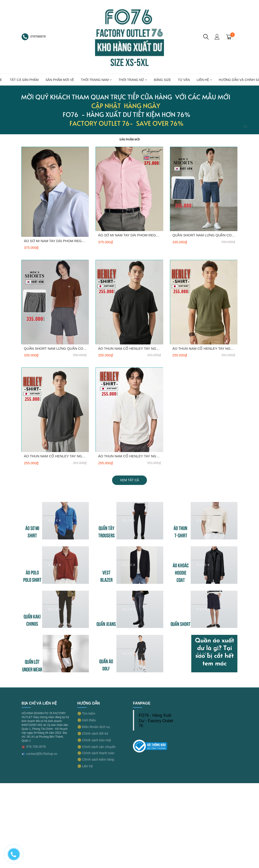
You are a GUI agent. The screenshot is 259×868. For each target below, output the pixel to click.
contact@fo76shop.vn (42, 754)
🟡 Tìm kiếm (86, 713)
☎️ (23, 747)
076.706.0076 (36, 747)
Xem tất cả (130, 480)
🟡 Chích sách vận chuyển (97, 747)
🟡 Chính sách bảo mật (94, 740)
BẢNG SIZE (162, 80)
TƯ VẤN (184, 80)
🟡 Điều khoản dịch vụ (94, 727)
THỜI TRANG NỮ (133, 80)
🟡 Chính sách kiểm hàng (96, 759)
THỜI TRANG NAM (96, 80)
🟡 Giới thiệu (87, 720)
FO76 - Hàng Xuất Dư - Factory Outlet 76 (156, 720)
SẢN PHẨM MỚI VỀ (60, 80)
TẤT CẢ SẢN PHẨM (24, 80)
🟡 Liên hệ (85, 766)
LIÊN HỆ (204, 80)
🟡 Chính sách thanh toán (96, 753)
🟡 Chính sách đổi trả (93, 733)
